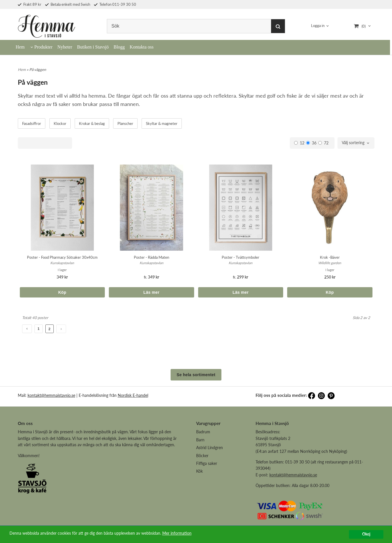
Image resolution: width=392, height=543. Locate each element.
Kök (199, 471)
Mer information (177, 533)
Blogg (119, 47)
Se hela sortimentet (196, 375)
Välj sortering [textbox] (353, 143)
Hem (20, 47)
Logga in (318, 26)
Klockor (60, 123)
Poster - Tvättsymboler (241, 257)
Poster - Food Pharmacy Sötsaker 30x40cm (62, 257)
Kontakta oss (142, 47)
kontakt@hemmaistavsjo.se (51, 395)
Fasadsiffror (32, 123)
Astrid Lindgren (209, 448)
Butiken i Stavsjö (93, 47)
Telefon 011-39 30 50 (115, 4)
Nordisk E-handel (133, 395)
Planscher (125, 123)
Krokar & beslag (92, 123)
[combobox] (356, 143)
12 (299, 143)
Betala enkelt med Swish (68, 4)
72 (323, 143)
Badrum (203, 432)
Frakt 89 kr (30, 4)
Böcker (202, 456)
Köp (62, 292)
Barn (200, 440)
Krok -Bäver (330, 257)
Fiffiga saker (207, 463)
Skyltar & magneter (162, 123)
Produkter (44, 47)
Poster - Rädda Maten (151, 257)
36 (311, 143)
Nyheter (65, 47)
